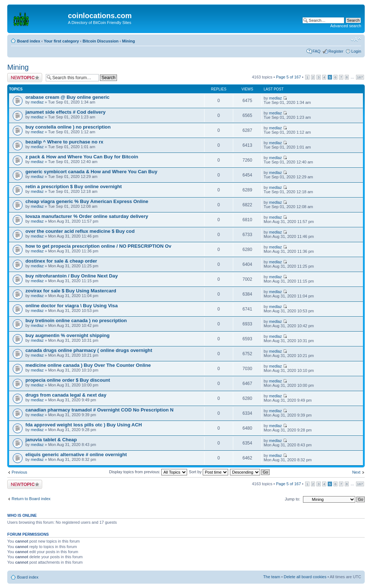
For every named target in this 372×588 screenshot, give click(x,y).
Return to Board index (31, 499)
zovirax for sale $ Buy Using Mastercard (71, 291)
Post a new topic (25, 78)
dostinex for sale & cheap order (61, 261)
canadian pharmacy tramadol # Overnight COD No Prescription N (99, 410)
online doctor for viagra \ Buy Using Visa (72, 306)
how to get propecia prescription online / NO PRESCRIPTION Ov (98, 246)
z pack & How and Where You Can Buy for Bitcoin (82, 157)
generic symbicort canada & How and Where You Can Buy (91, 172)
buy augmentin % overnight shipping (68, 335)
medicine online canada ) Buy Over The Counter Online (88, 365)
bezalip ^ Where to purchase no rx (64, 142)
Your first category (61, 41)
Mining (128, 41)
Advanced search (346, 26)
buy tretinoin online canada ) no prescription (76, 321)
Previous (19, 472)
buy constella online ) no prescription (68, 127)
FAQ (316, 51)
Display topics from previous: (148, 472)
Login (356, 51)
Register (336, 51)
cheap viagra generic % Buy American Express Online (87, 201)
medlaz (37, 102)
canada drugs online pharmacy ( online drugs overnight (89, 350)
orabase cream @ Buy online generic (67, 97)
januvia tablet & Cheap (51, 440)
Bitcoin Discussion (100, 41)
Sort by (209, 472)
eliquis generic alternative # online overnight (76, 455)
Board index (29, 41)
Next (356, 472)
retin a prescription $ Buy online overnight (74, 186)
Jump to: (292, 499)
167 (360, 77)
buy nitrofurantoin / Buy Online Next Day (72, 276)
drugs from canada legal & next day (66, 395)
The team (272, 577)
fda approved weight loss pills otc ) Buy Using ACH (84, 425)
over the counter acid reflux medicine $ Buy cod (80, 231)
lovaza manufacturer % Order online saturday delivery (87, 216)
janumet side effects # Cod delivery (66, 112)
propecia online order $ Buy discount (68, 380)
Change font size (356, 40)
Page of (289, 77)
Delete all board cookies (305, 577)
